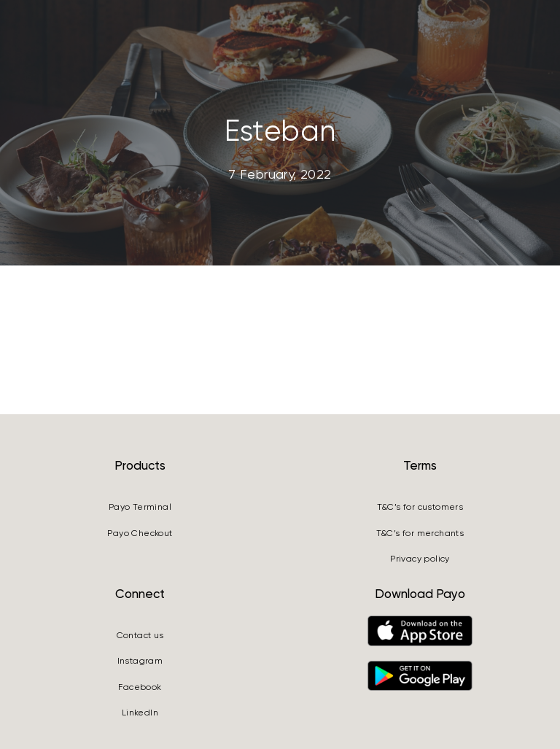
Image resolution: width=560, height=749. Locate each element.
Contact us (140, 635)
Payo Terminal (140, 507)
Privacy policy (420, 559)
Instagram (140, 661)
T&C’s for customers (420, 507)
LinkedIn (140, 713)
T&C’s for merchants (420, 533)
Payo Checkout (140, 533)
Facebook (140, 687)
